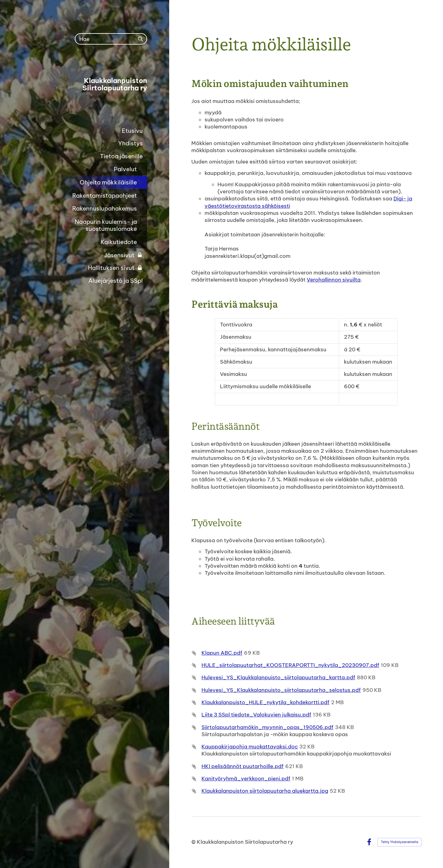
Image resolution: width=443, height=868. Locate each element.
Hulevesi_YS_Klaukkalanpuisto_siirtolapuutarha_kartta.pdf (278, 677)
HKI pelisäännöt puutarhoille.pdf (243, 766)
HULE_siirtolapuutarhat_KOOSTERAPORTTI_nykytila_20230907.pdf (290, 665)
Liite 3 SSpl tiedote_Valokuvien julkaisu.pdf (256, 715)
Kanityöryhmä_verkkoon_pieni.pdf (246, 779)
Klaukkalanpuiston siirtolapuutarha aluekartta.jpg (265, 791)
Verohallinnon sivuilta (334, 280)
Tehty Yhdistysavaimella (399, 842)
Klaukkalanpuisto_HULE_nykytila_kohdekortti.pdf (265, 702)
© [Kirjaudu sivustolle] (194, 842)
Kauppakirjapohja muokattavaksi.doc (250, 747)
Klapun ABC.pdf (222, 653)
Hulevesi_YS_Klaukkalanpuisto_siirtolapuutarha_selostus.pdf (281, 690)
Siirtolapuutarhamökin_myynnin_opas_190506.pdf (267, 727)
